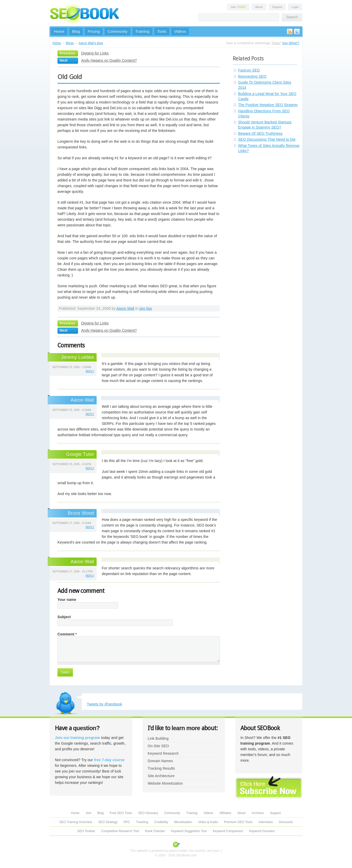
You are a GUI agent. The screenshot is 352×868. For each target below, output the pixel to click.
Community (117, 31)
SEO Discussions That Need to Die (267, 139)
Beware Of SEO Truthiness (260, 133)
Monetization (183, 822)
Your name (67, 600)
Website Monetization (165, 783)
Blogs (70, 43)
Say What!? (291, 43)
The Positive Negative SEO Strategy (268, 105)
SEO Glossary (148, 813)
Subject (64, 617)
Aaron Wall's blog (91, 43)
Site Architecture (161, 776)
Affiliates (225, 813)
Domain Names (160, 761)
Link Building (158, 738)
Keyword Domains (262, 831)
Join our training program (77, 738)
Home (59, 31)
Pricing (94, 31)
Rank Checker (155, 831)
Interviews (266, 822)
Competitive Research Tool (120, 831)
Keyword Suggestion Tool (189, 831)
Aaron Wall (125, 308)
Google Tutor (80, 454)
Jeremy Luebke (78, 357)
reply (90, 371)
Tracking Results (161, 768)
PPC (127, 822)
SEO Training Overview (76, 822)
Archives (258, 813)
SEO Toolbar (86, 831)
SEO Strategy (108, 822)
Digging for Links (95, 53)
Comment (67, 634)
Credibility (161, 822)
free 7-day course (109, 760)
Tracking (142, 822)
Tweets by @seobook (104, 704)
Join (238, 7)
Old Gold (70, 77)
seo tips (145, 308)
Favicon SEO (249, 70)
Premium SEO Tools (238, 822)
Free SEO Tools (121, 813)
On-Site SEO (158, 746)
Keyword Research (163, 753)
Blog (76, 31)
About (259, 7)
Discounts (286, 822)
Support (277, 7)
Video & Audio (208, 822)
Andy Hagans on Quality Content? (109, 60)
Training (142, 31)
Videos (180, 31)
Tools (162, 31)
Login (295, 7)
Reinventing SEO (252, 76)
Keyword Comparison (228, 831)
